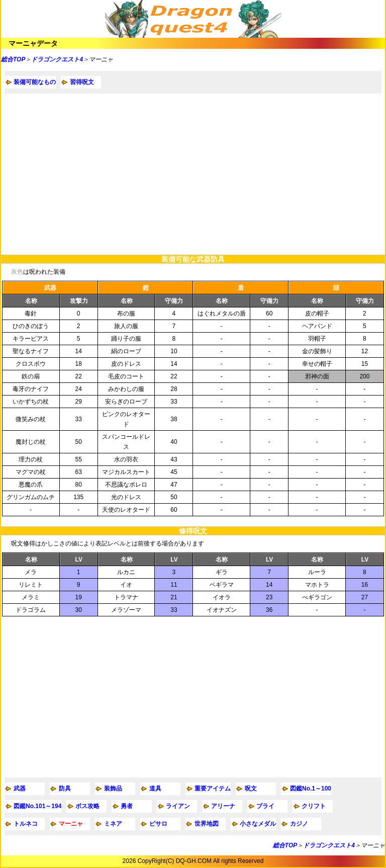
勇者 (127, 806)
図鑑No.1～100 (311, 788)
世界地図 (207, 824)
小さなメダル (258, 824)
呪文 (251, 788)
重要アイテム (213, 788)
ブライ (265, 806)
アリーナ (223, 806)
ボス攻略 (87, 806)
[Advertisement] (193, 174)
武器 (20, 788)
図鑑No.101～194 (37, 806)
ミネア (113, 824)
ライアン (178, 806)
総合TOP (13, 59)
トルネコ (26, 824)
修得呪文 (193, 531)
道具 (155, 788)
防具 (65, 788)
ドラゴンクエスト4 (57, 59)
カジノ (299, 824)
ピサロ (158, 824)
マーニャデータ (33, 43)
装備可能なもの (35, 82)
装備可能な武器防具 (193, 259)
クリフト (314, 806)
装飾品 (113, 788)
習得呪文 (82, 82)
